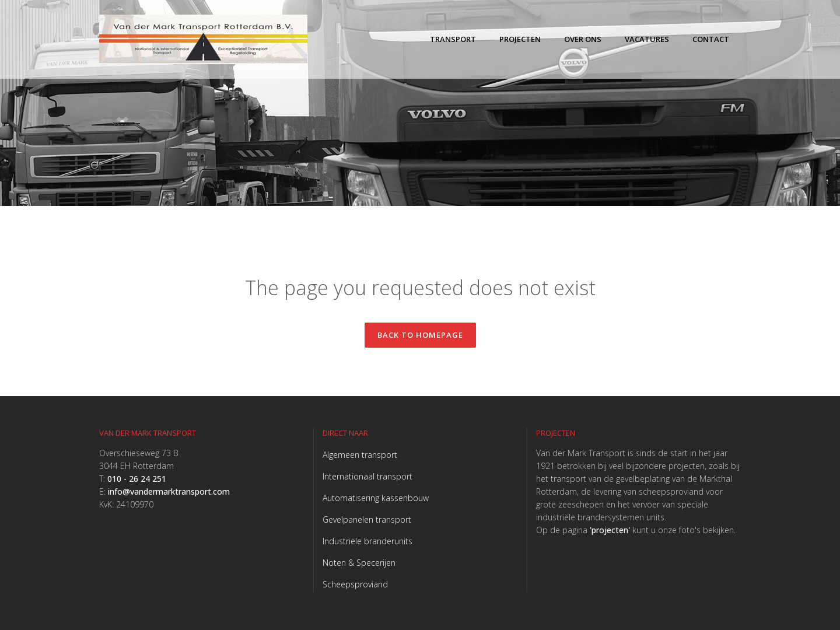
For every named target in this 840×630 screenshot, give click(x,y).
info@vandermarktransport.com (169, 491)
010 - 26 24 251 (137, 479)
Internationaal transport (367, 476)
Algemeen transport (360, 455)
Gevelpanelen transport (367, 519)
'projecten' (610, 530)
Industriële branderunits (367, 541)
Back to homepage (420, 335)
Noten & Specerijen (359, 563)
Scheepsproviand (355, 584)
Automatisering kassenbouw (376, 498)
